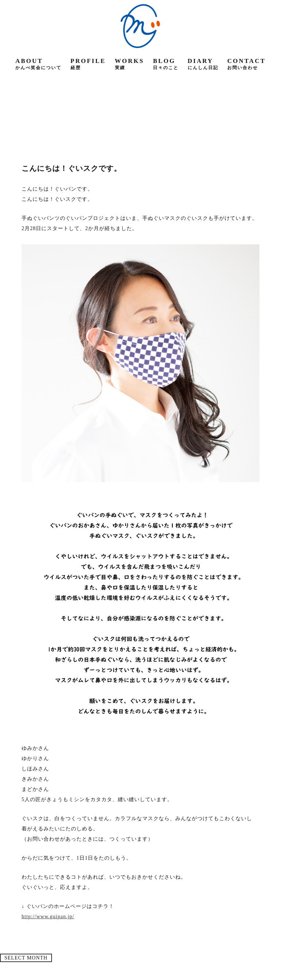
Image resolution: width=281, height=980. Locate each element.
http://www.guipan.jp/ (48, 917)
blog (166, 64)
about (38, 64)
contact (246, 64)
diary (203, 64)
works (130, 64)
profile (88, 64)
